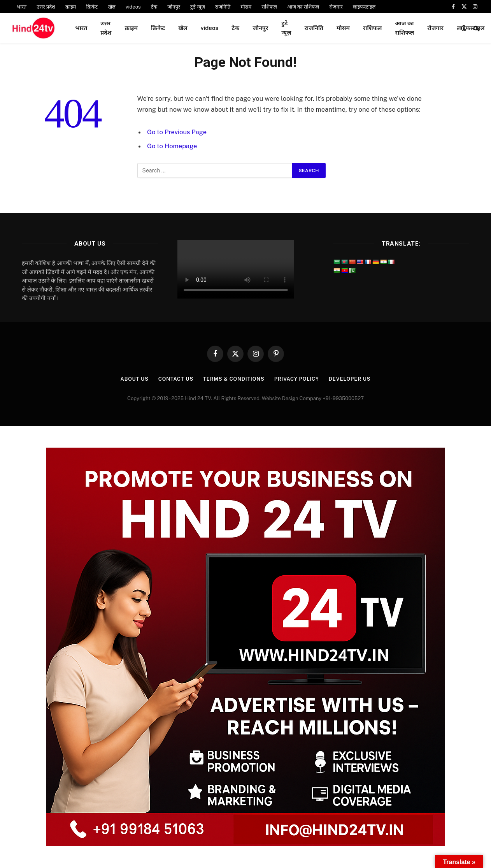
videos (133, 7)
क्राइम (71, 7)
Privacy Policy (297, 379)
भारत (22, 7)
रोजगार (336, 7)
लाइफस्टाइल (364, 7)
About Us (133, 379)
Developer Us (351, 379)
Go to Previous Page (177, 132)
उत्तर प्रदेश (46, 7)
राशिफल (269, 7)
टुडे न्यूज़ (198, 7)
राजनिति (223, 7)
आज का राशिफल (303, 7)
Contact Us (175, 379)
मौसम (246, 7)
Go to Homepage (172, 146)
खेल (111, 7)
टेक (154, 7)
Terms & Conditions (233, 379)
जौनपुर (174, 7)
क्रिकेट (92, 7)
